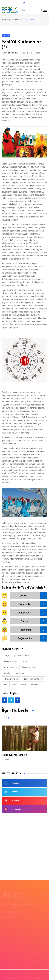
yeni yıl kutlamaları (22, 656)
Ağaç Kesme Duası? (14, 755)
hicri (14, 685)
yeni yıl (6, 656)
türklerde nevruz (28, 667)
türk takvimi (21, 673)
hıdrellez (7, 673)
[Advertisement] (24, 843)
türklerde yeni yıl (10, 661)
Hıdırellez (34, 685)
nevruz (25, 661)
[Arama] (41, 10)
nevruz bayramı (10, 667)
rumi (6, 685)
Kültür (18, 20)
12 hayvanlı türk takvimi (34, 679)
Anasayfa (7, 20)
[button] (4, 718)
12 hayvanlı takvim (11, 679)
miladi (23, 685)
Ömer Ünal (13, 53)
